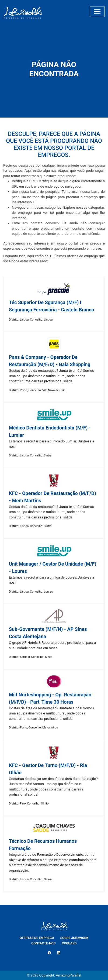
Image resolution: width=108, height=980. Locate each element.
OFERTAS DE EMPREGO (37, 938)
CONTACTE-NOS (43, 943)
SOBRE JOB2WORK (74, 938)
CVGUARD (69, 943)
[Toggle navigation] (97, 12)
